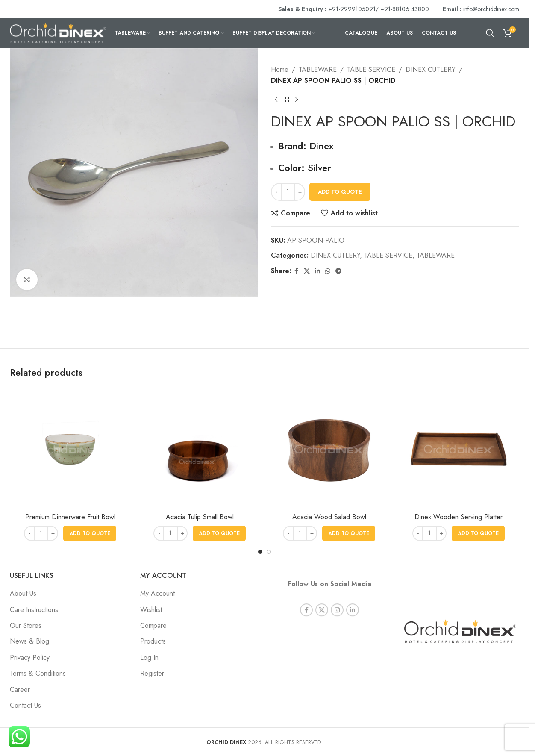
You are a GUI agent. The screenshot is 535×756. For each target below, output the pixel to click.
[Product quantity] (288, 192)
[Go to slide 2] (269, 552)
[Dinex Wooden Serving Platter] (459, 448)
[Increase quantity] (300, 192)
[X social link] (307, 271)
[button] (90, 533)
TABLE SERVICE (371, 69)
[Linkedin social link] (317, 271)
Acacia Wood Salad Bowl (329, 517)
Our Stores (26, 625)
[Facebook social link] (296, 271)
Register (152, 673)
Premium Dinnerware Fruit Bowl (70, 517)
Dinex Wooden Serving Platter (459, 517)
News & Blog (29, 641)
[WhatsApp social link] (328, 271)
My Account (157, 593)
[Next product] (297, 100)
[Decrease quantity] (276, 192)
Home (280, 69)
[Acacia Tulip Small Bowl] (200, 448)
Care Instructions (34, 610)
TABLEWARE (318, 69)
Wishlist (151, 610)
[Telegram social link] (338, 271)
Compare (153, 625)
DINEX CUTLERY (431, 69)
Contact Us (25, 705)
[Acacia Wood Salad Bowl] (329, 448)
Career (20, 690)
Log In (149, 657)
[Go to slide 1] (260, 552)
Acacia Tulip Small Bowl (200, 517)
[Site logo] (58, 32)
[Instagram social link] (337, 600)
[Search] (490, 33)
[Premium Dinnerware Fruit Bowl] (70, 448)
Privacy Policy (30, 657)
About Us (23, 593)
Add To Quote (340, 192)
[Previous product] (276, 100)
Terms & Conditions (38, 673)
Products (153, 641)
